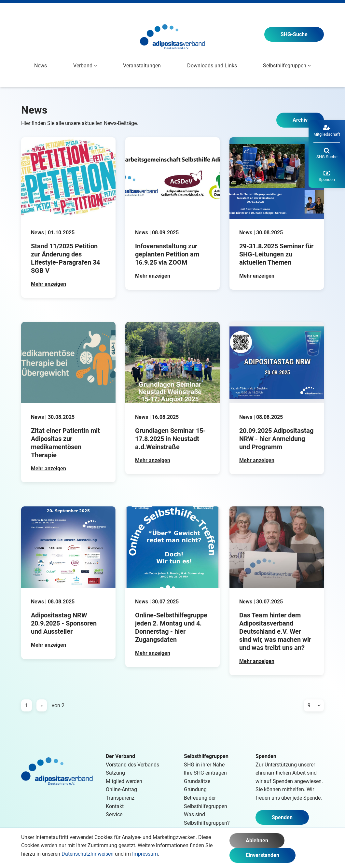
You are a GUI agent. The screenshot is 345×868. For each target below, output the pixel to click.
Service (114, 814)
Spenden (282, 817)
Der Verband (120, 756)
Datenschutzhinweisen (88, 854)
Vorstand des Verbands (132, 765)
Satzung (115, 773)
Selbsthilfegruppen (206, 756)
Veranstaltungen (142, 66)
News (41, 66)
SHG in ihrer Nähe (204, 765)
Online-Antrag (121, 789)
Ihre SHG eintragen (205, 773)
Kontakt (115, 806)
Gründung (195, 789)
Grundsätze (197, 781)
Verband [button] (85, 66)
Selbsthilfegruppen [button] (287, 66)
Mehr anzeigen (48, 284)
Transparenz (120, 798)
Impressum (145, 854)
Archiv (300, 120)
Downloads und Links (212, 66)
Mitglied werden (124, 781)
